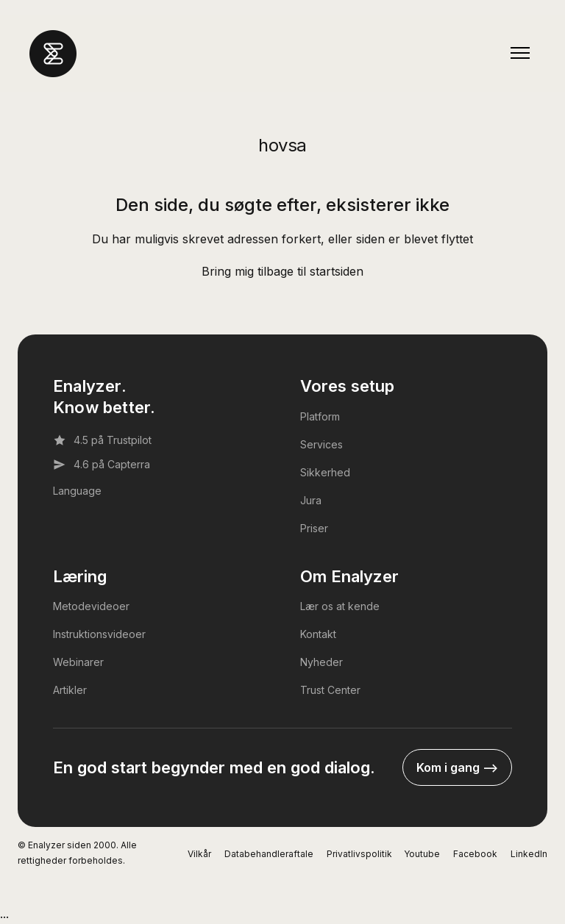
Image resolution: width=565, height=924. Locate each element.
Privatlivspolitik (359, 854)
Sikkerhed (325, 472)
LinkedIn (529, 854)
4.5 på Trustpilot (102, 440)
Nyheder (321, 662)
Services (321, 444)
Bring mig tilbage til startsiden (282, 271)
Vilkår (199, 854)
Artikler (70, 690)
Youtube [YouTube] (422, 854)
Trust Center (330, 690)
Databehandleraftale (269, 854)
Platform (320, 416)
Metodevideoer (91, 606)
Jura (311, 500)
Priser (314, 528)
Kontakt (318, 634)
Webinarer (78, 662)
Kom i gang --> (457, 767)
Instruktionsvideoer (99, 634)
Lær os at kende (340, 606)
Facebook (475, 854)
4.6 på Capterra (102, 465)
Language (77, 491)
